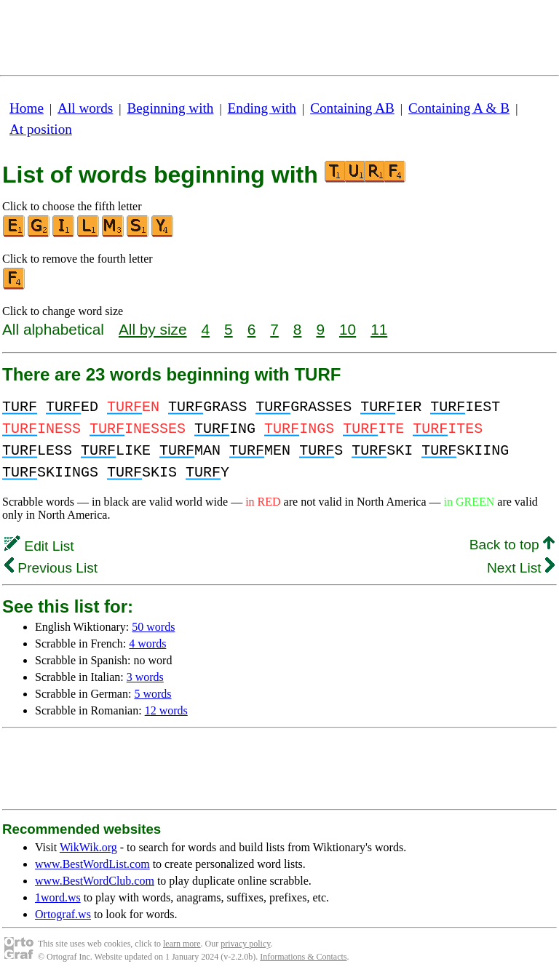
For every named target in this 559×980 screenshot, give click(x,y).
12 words (166, 710)
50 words (153, 627)
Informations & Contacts (303, 957)
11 (379, 329)
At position (41, 129)
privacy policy (245, 944)
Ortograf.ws (63, 914)
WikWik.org (88, 847)
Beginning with (171, 108)
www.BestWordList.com (92, 864)
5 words (152, 694)
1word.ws (58, 897)
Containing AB (352, 108)
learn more (182, 944)
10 (348, 329)
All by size (153, 329)
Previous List (51, 568)
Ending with (262, 108)
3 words (145, 677)
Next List (521, 568)
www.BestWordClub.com (95, 881)
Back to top (512, 545)
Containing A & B (459, 108)
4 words (147, 644)
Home (27, 108)
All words (85, 108)
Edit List (39, 546)
